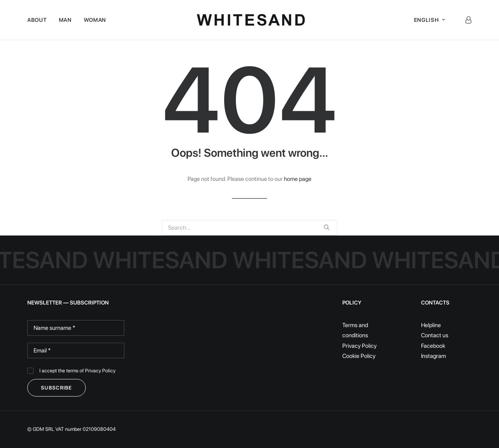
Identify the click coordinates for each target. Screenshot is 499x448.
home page (298, 179)
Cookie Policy (359, 356)
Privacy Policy (100, 371)
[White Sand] (251, 20)
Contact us (435, 335)
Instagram (434, 356)
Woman (95, 20)
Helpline (431, 325)
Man (65, 20)
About (37, 20)
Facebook (433, 346)
